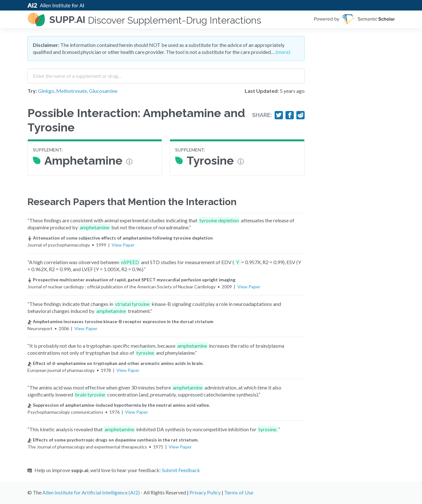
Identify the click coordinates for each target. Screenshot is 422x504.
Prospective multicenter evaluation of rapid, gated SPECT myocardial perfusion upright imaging (131, 280)
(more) (283, 52)
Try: (32, 91)
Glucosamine (103, 91)
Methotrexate (72, 91)
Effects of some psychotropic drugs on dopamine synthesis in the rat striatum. (113, 440)
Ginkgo (46, 91)
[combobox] (166, 74)
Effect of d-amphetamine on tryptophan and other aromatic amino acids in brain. (115, 363)
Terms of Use (239, 492)
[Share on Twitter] (279, 115)
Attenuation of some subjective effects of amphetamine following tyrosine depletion (120, 238)
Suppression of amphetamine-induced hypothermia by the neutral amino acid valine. (119, 405)
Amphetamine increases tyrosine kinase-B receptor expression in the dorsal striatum (120, 321)
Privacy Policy (205, 492)
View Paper (123, 245)
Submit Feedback (181, 470)
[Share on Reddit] (300, 115)
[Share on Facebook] (290, 115)
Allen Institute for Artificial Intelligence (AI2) (91, 492)
